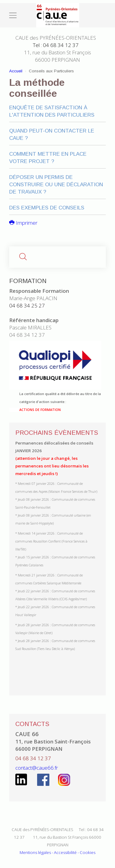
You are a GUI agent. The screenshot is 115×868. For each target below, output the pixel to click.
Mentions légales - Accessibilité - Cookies (57, 852)
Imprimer (23, 223)
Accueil (16, 71)
